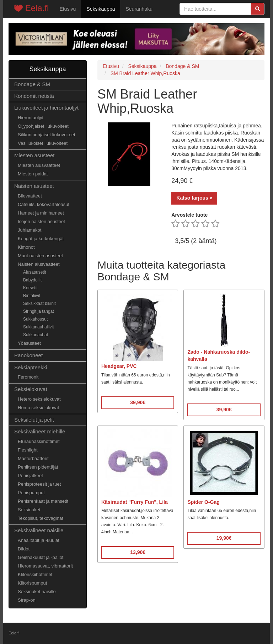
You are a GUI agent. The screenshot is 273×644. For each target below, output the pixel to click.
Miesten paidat (33, 174)
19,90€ (224, 538)
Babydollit (32, 280)
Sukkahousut (35, 319)
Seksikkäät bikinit (39, 303)
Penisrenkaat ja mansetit (43, 501)
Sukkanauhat (36, 335)
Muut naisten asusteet (40, 256)
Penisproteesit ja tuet (39, 484)
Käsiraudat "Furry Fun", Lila (135, 502)
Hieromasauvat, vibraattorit (45, 566)
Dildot (24, 549)
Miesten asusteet (34, 155)
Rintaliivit (32, 296)
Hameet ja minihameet (41, 213)
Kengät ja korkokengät (41, 239)
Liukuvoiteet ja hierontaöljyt (46, 108)
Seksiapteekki (31, 367)
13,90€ (138, 552)
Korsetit (30, 288)
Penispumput (31, 493)
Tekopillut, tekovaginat (41, 518)
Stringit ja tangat (39, 311)
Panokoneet (28, 355)
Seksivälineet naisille (39, 530)
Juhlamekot (30, 230)
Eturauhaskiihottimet (39, 441)
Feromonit (28, 377)
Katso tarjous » (194, 198)
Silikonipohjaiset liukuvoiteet (47, 135)
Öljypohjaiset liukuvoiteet (43, 126)
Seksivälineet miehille (40, 431)
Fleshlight (28, 450)
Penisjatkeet (30, 476)
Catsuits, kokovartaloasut (44, 204)
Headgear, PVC (119, 366)
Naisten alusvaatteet (39, 264)
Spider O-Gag (203, 502)
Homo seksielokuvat (38, 408)
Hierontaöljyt (31, 118)
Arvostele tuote (189, 215)
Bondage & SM (32, 84)
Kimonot (26, 247)
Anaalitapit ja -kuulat (39, 540)
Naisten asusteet (34, 186)
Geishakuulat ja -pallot (41, 557)
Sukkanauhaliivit (39, 327)
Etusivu (68, 9)
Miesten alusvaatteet (39, 165)
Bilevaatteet (30, 196)
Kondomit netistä (34, 96)
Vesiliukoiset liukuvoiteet (43, 143)
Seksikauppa (101, 9)
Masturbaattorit (33, 458)
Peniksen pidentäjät (38, 467)
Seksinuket (29, 510)
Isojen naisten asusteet (41, 221)
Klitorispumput (32, 583)
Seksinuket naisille (37, 592)
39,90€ (138, 402)
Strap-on (27, 600)
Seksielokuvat (31, 389)
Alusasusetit (35, 272)
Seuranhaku (139, 9)
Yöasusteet (29, 343)
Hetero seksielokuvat (39, 399)
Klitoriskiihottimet (35, 574)
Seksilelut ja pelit (34, 420)
